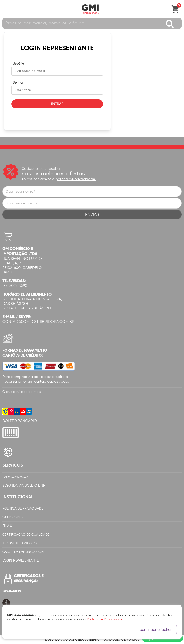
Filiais (7, 526)
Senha (18, 83)
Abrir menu (6, 9)
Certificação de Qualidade (26, 535)
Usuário (18, 64)
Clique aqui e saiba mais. (22, 392)
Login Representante (20, 560)
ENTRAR (57, 104)
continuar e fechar (156, 629)
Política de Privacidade (23, 508)
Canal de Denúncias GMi (23, 552)
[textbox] (92, 23)
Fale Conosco (15, 477)
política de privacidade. (76, 179)
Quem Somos (13, 517)
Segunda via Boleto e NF (24, 485)
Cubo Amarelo (87, 639)
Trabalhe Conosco (20, 543)
